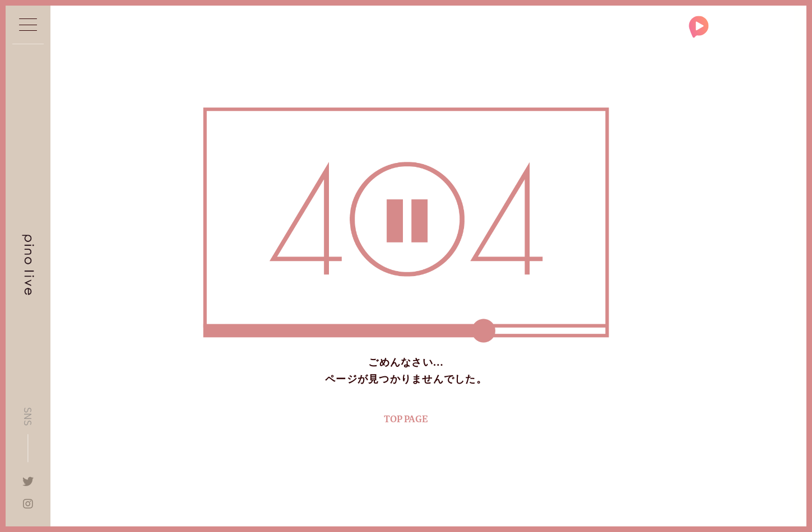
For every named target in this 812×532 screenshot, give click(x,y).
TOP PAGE (406, 419)
